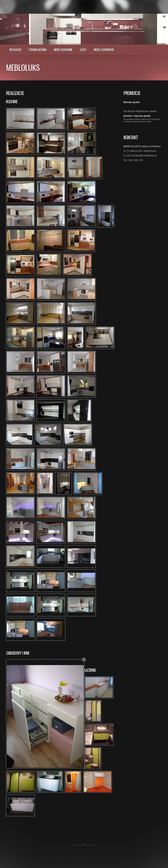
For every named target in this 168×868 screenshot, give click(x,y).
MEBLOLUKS (23, 67)
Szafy (83, 50)
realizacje (15, 50)
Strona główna (38, 50)
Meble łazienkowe (104, 50)
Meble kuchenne (63, 50)
